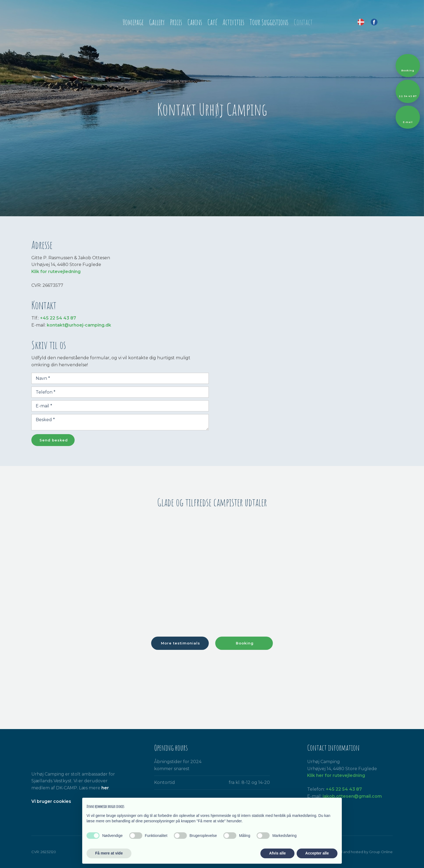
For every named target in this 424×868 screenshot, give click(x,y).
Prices (176, 22)
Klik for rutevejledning (56, 272)
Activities (233, 22)
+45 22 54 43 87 (58, 318)
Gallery (157, 22)
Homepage (133, 22)
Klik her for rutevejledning (336, 775)
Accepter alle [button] (317, 853)
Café (212, 22)
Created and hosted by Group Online (360, 852)
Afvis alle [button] (277, 853)
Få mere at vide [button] (109, 853)
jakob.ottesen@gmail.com (352, 796)
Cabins (195, 22)
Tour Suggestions (269, 22)
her (105, 788)
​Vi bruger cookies (51, 801)
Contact (303, 22)
